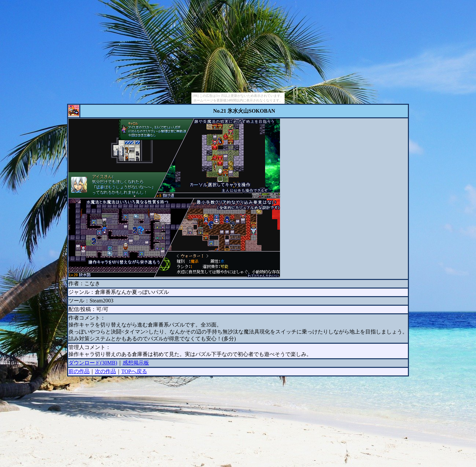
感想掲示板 (136, 363)
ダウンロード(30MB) (93, 363)
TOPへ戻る (134, 371)
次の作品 (105, 371)
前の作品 (79, 371)
